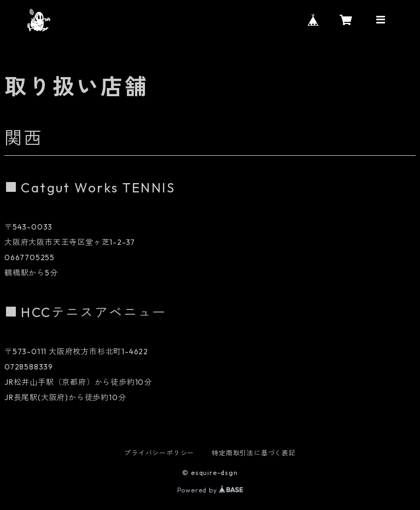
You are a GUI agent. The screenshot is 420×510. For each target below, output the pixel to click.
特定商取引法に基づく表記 (254, 453)
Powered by (210, 490)
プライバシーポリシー (159, 453)
